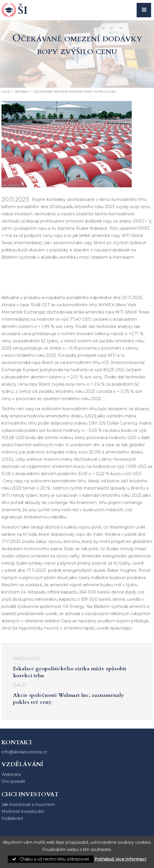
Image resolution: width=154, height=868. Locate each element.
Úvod (6, 92)
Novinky (22, 92)
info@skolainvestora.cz (24, 752)
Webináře (11, 774)
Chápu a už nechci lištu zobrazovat (51, 859)
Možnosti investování (23, 811)
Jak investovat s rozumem (28, 804)
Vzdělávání (12, 818)
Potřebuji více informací (120, 859)
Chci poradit (13, 781)
